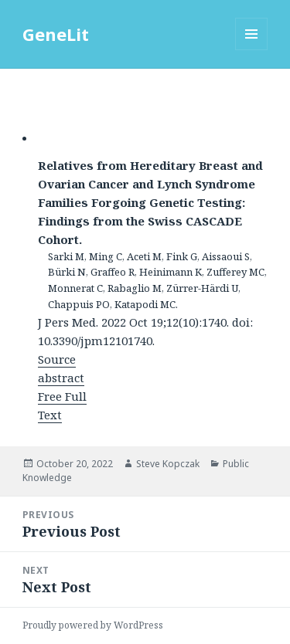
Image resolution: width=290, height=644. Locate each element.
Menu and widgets (252, 50)
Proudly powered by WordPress (93, 625)
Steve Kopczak (168, 464)
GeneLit (56, 34)
